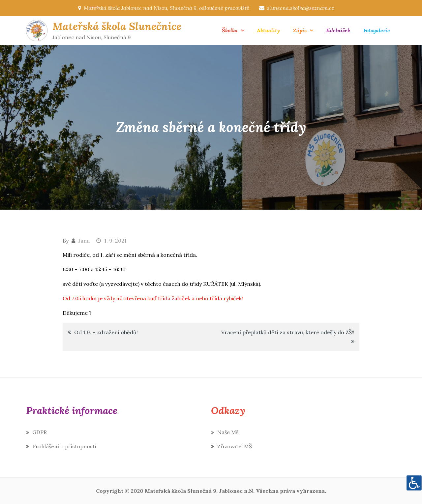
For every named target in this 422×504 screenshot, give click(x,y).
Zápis (300, 30)
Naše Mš (228, 432)
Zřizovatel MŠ (235, 446)
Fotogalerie (377, 30)
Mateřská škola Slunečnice (117, 26)
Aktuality (268, 30)
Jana (84, 241)
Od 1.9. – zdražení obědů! (106, 332)
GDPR (40, 432)
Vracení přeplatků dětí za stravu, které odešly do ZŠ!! (288, 332)
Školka (230, 30)
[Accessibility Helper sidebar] (414, 483)
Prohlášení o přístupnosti (64, 446)
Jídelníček (338, 30)
